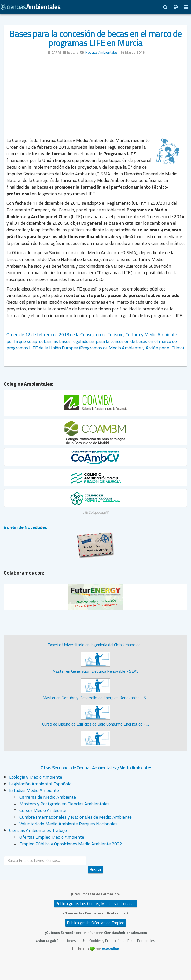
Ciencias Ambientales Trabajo (38, 830)
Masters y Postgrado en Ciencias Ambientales (64, 804)
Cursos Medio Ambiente (43, 810)
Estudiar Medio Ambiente (34, 790)
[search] (45, 861)
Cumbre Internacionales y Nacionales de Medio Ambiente (76, 817)
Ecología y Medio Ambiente (36, 777)
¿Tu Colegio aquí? (96, 512)
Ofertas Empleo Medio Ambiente (52, 837)
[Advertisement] (96, 98)
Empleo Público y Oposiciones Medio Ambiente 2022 (71, 844)
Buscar (96, 869)
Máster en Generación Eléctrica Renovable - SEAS (96, 671)
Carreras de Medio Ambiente (48, 797)
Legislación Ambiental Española (40, 784)
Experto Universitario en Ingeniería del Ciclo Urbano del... (96, 645)
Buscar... (96, 856)
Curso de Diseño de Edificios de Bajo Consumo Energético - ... (96, 724)
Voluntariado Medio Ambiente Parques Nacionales (68, 824)
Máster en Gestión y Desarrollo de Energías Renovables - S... (96, 698)
